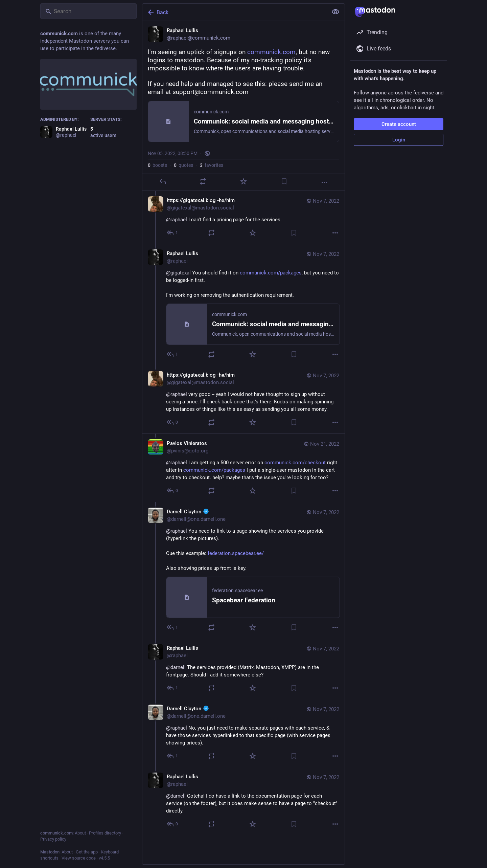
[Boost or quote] (203, 181)
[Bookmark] (284, 181)
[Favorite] (243, 181)
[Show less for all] (335, 12)
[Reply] (163, 181)
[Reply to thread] (173, 233)
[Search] (88, 11)
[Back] (234, 12)
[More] (324, 182)
